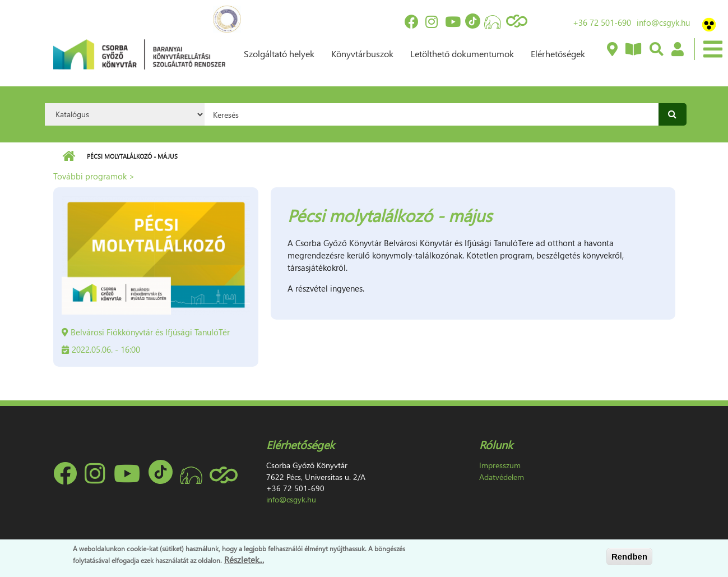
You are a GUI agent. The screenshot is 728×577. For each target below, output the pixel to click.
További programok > (94, 176)
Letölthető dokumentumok (462, 54)
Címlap (69, 156)
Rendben (629, 557)
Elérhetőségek (558, 54)
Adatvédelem (502, 477)
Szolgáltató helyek (279, 54)
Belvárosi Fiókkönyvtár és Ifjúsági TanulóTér (150, 332)
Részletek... (244, 560)
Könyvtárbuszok (362, 54)
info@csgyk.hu (663, 22)
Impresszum (500, 465)
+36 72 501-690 (602, 22)
